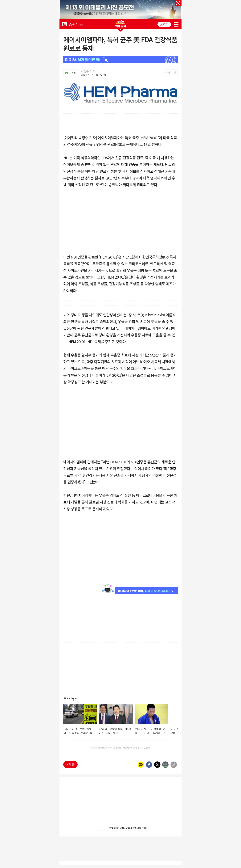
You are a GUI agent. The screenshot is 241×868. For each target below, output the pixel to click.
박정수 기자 (88, 71)
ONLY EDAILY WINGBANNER (120, 24)
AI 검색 (164, 24)
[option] (120, 11)
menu (176, 24)
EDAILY (65, 24)
